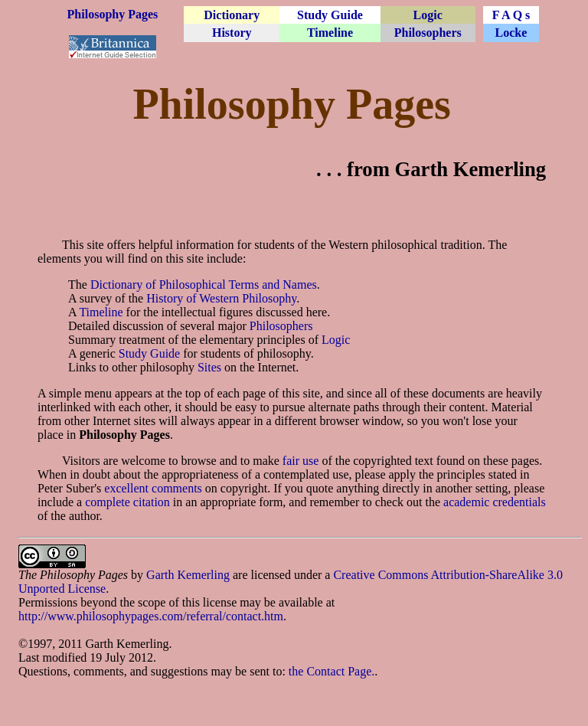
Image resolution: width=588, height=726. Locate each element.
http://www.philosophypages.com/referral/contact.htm (151, 616)
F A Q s (511, 15)
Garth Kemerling (188, 575)
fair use (301, 461)
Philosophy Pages (113, 14)
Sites (209, 367)
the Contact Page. (332, 671)
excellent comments (153, 488)
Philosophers (428, 33)
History (232, 33)
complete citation (127, 502)
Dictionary (232, 15)
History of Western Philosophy (221, 298)
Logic (428, 15)
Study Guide (330, 15)
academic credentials (495, 502)
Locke (511, 33)
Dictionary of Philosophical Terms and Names (204, 285)
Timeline (330, 33)
